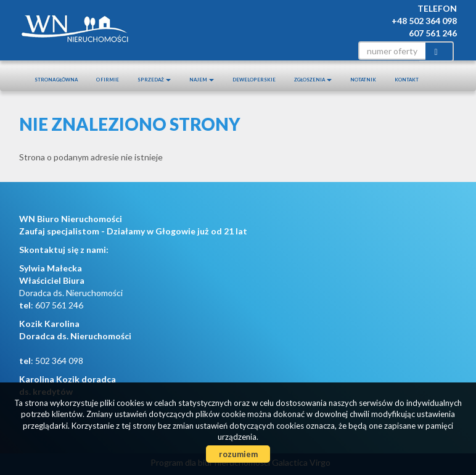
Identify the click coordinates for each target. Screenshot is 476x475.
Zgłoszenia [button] (313, 80)
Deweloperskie (254, 80)
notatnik (363, 80)
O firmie (108, 80)
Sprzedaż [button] (154, 80)
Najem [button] (202, 80)
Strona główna (56, 80)
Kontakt (407, 80)
